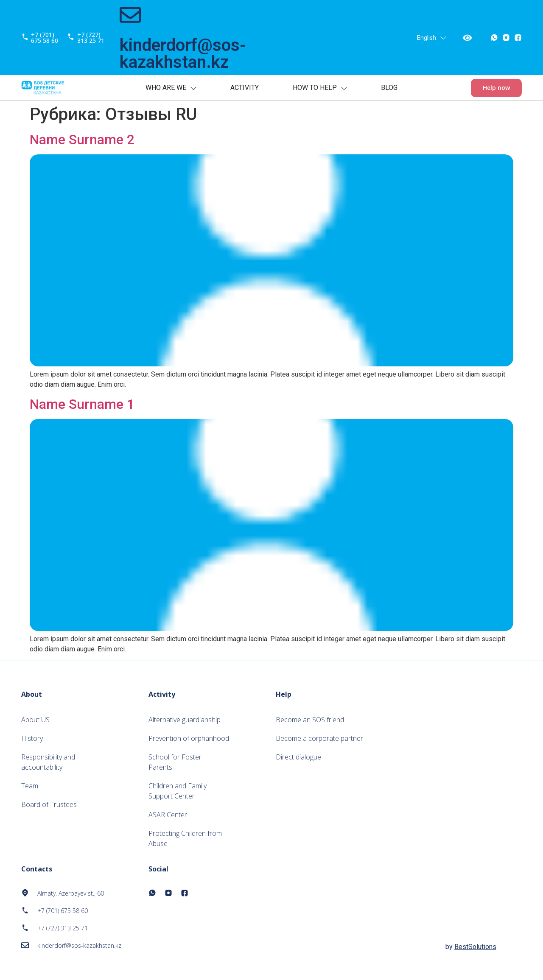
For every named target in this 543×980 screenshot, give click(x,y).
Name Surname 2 (82, 140)
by (471, 947)
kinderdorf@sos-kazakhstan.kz (183, 54)
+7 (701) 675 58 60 (45, 38)
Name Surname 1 (82, 404)
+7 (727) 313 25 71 (91, 38)
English (432, 38)
